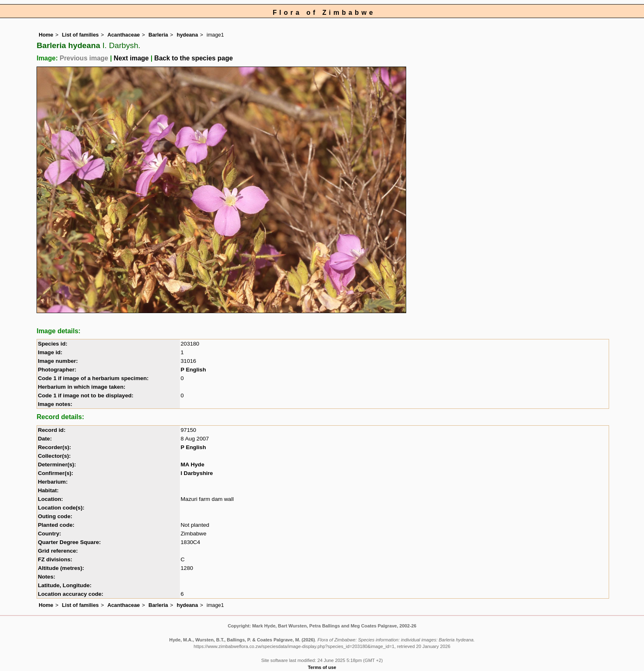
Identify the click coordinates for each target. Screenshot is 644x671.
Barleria (158, 35)
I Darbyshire (197, 473)
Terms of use (322, 667)
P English (193, 370)
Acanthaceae (123, 35)
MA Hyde (193, 465)
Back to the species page (194, 58)
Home (46, 35)
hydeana (187, 35)
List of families (80, 35)
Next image (131, 58)
